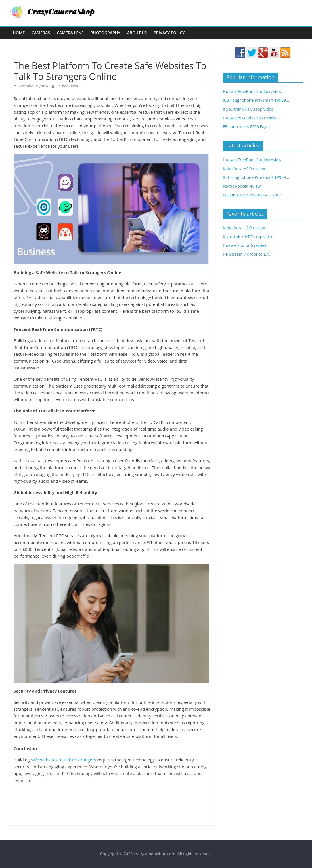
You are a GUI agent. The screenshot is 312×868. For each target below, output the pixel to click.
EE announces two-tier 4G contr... (254, 195)
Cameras (41, 33)
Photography (105, 33)
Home (19, 33)
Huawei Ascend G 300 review (250, 118)
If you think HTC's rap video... (250, 109)
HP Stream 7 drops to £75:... (249, 254)
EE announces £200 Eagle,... (248, 127)
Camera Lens (70, 33)
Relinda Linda (67, 86)
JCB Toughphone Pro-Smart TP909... (256, 100)
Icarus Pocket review (242, 186)
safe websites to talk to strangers (64, 760)
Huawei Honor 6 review (244, 245)
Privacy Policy (169, 33)
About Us (137, 33)
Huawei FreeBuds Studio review (252, 91)
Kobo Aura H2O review (244, 169)
